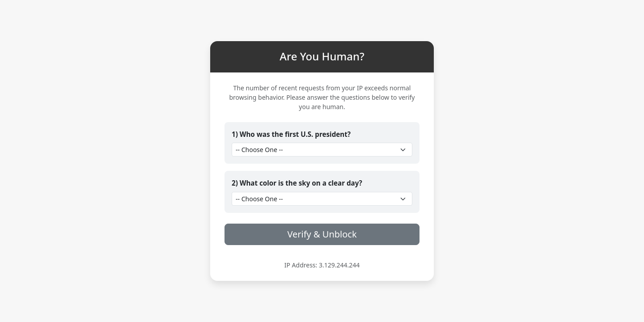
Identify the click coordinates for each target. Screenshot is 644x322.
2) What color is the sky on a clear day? (297, 183)
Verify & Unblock (322, 234)
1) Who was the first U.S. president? (291, 134)
